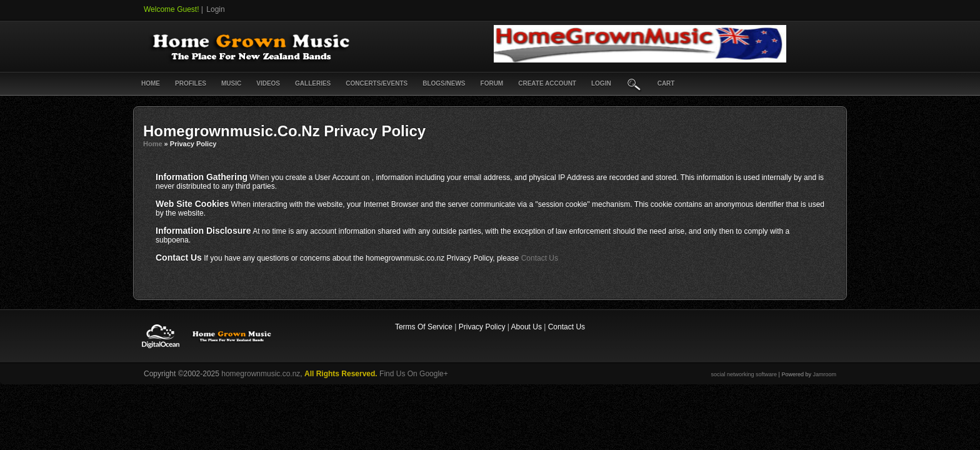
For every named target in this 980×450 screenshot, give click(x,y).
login (601, 83)
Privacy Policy (482, 327)
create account (547, 83)
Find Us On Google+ (414, 374)
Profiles (191, 83)
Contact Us (540, 258)
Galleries (313, 83)
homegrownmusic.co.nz (261, 374)
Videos (268, 83)
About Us (527, 327)
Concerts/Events (377, 83)
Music (231, 83)
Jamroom (824, 374)
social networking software (744, 374)
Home (151, 83)
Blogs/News (444, 83)
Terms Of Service (424, 327)
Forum (492, 83)
